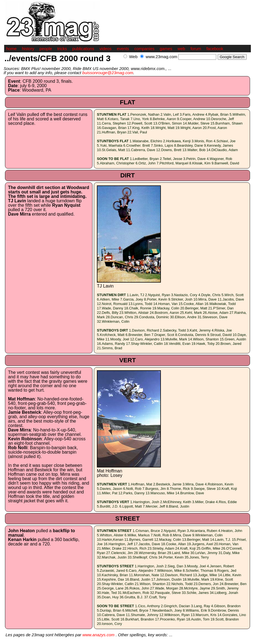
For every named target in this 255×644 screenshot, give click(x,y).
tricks (62, 49)
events (123, 49)
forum (196, 49)
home (12, 49)
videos (105, 49)
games (166, 49)
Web (133, 57)
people (46, 49)
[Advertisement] (186, 63)
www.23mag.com (161, 57)
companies (144, 49)
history (28, 49)
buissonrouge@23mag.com (108, 73)
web (181, 49)
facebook (215, 49)
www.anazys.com (99, 635)
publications (83, 49)
